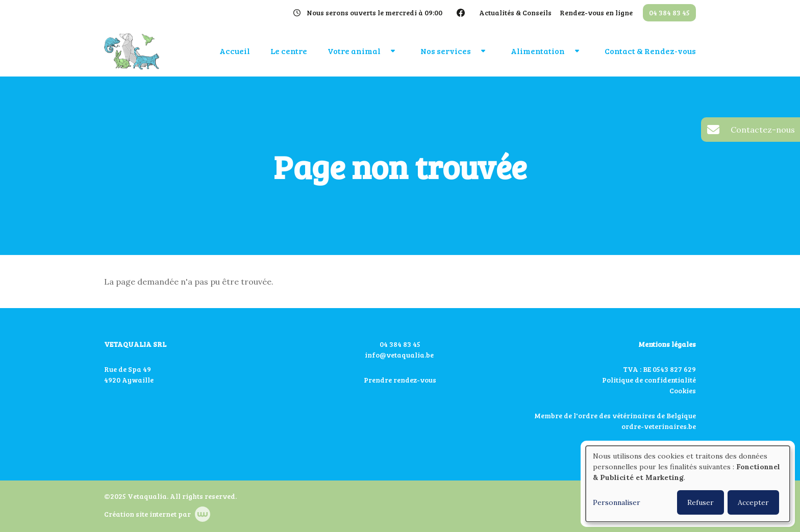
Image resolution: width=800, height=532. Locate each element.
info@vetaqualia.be (399, 355)
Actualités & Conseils (515, 12)
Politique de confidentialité (649, 380)
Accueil (235, 51)
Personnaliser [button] (617, 502)
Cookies (683, 390)
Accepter (753, 502)
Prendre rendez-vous (400, 380)
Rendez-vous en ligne (596, 12)
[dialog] (688, 484)
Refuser (701, 502)
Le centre (289, 51)
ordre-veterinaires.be (659, 426)
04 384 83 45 (400, 344)
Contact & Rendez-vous (650, 51)
